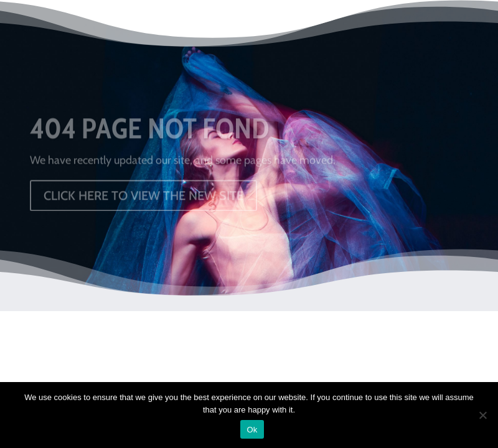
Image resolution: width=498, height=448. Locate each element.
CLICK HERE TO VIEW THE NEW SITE (143, 197)
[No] (482, 415)
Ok (252, 430)
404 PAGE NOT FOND (149, 131)
